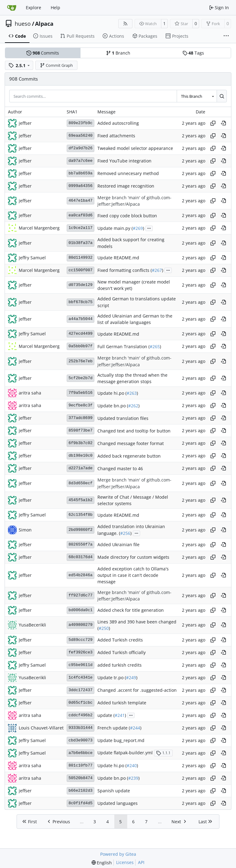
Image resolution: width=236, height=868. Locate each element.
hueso (23, 24)
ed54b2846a (81, 575)
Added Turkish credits (120, 640)
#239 (133, 778)
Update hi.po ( (112, 393)
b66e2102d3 (81, 791)
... (149, 228)
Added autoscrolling (118, 123)
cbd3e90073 (81, 740)
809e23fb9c (81, 123)
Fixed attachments (116, 136)
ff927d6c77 (81, 595)
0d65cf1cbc (81, 703)
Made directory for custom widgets (133, 557)
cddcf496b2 (81, 715)
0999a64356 (81, 186)
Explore (33, 8)
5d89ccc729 (81, 640)
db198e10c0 (81, 456)
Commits (43, 53)
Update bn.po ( (113, 406)
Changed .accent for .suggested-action (137, 690)
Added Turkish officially (122, 652)
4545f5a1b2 (81, 500)
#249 (131, 678)
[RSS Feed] (125, 24)
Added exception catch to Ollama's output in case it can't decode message (133, 575)
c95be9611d (81, 665)
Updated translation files (123, 418)
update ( (106, 715)
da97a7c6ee (81, 161)
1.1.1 (163, 753)
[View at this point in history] (223, 123)
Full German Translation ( (124, 346)
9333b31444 (81, 728)
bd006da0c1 (81, 610)
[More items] (226, 36)
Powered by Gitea (118, 854)
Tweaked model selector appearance (135, 148)
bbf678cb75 (81, 302)
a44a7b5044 (81, 319)
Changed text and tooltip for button (134, 431)
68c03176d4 (81, 557)
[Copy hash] (213, 123)
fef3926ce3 (81, 652)
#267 (157, 270)
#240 (132, 765)
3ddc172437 (81, 690)
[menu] (102, 863)
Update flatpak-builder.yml (125, 753)
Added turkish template (122, 703)
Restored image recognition (126, 186)
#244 (135, 728)
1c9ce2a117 (81, 228)
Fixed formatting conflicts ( (125, 270)
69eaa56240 (81, 136)
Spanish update (114, 791)
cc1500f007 (81, 270)
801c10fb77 (81, 765)
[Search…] (222, 96)
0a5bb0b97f (81, 346)
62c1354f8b (81, 515)
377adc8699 (81, 418)
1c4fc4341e (81, 678)
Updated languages (118, 803)
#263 (132, 393)
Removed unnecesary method (128, 173)
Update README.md (118, 258)
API (141, 862)
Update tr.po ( (112, 678)
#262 (133, 406)
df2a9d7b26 (81, 148)
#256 (125, 533)
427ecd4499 (81, 334)
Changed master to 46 (120, 468)
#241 (120, 715)
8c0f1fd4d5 (81, 803)
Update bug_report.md (121, 740)
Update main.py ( (115, 228)
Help (55, 8)
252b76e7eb (81, 361)
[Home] (12, 8)
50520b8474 (81, 778)
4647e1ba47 (81, 201)
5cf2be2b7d (81, 378)
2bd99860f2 (81, 530)
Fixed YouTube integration (124, 161)
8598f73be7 (81, 430)
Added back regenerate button (129, 456)
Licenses (125, 862)
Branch (118, 53)
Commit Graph (57, 65)
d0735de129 (81, 285)
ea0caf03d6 (81, 215)
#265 (155, 346)
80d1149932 (81, 258)
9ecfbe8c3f (81, 405)
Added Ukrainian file (118, 544)
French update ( (114, 728)
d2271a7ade (81, 468)
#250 (104, 628)
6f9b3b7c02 (81, 443)
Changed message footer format (131, 443)
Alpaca (44, 24)
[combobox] (197, 96)
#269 (138, 228)
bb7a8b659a (81, 173)
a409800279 (81, 625)
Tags (193, 53)
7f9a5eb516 (81, 393)
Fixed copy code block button (127, 216)
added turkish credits (120, 665)
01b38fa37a (81, 243)
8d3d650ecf (81, 483)
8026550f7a (81, 544)
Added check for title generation (131, 610)
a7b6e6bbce (81, 753)
